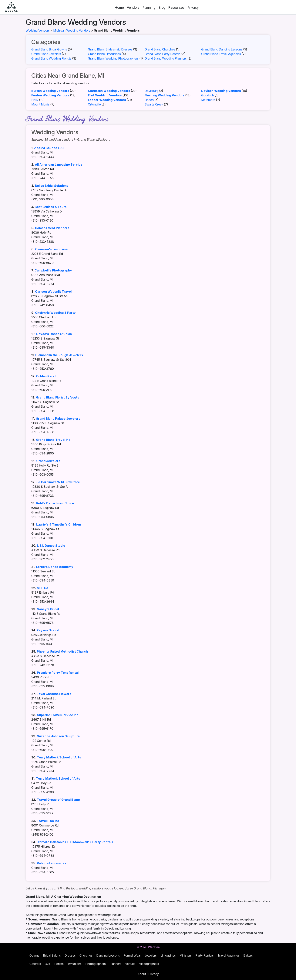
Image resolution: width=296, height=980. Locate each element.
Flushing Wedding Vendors (165, 95)
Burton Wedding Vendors (50, 91)
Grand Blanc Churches (160, 49)
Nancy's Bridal (48, 609)
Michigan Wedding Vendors (72, 30)
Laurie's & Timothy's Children (59, 524)
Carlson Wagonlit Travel (53, 292)
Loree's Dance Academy (55, 567)
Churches (86, 955)
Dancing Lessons (108, 955)
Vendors (133, 7)
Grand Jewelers (48, 461)
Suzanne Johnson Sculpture (58, 736)
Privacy (193, 7)
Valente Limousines (51, 863)
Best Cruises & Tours (51, 207)
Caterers (35, 964)
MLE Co (42, 588)
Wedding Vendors (38, 30)
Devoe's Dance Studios (54, 334)
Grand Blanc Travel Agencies (221, 54)
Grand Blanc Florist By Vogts (58, 397)
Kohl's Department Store (55, 503)
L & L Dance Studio (51, 546)
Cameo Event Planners (52, 228)
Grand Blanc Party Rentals (163, 54)
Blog (162, 7)
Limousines (168, 955)
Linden (149, 100)
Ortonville (94, 104)
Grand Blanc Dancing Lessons (222, 49)
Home (119, 7)
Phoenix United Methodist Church (62, 651)
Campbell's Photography (53, 270)
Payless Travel (48, 630)
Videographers (149, 964)
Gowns (34, 955)
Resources (176, 7)
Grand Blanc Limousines (104, 54)
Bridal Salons (52, 955)
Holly (35, 100)
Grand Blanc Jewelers (46, 54)
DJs (47, 964)
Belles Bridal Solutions (52, 186)
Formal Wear (132, 955)
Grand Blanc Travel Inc (53, 440)
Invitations (74, 964)
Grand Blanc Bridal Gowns (49, 49)
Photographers (96, 964)
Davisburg (151, 91)
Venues (130, 964)
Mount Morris (40, 104)
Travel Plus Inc (48, 821)
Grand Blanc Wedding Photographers (113, 58)
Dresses (70, 955)
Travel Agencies (229, 955)
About (142, 974)
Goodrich (208, 95)
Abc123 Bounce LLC (49, 148)
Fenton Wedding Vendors (50, 95)
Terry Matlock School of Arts (59, 757)
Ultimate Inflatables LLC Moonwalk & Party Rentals (75, 842)
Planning (149, 7)
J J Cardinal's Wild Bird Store (58, 482)
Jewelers (151, 955)
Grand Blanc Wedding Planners (166, 58)
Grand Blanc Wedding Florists (51, 58)
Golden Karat (46, 376)
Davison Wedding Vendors (221, 91)
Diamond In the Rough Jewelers (59, 355)
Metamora (208, 100)
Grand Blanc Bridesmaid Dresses (110, 49)
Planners (115, 964)
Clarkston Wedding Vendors (109, 91)
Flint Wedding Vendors (105, 95)
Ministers (186, 955)
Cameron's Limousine (51, 249)
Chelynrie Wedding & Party (55, 313)
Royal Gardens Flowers (54, 694)
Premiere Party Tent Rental (58, 673)
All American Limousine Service (59, 164)
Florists (59, 964)
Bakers (248, 955)
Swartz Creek (154, 104)
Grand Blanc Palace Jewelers (58, 419)
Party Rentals (205, 955)
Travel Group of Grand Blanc (58, 800)
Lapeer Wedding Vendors (107, 100)
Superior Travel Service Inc (58, 715)
